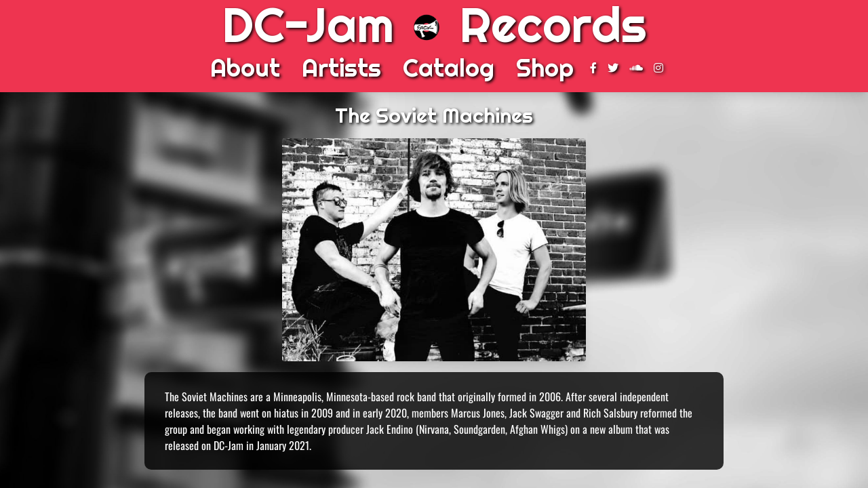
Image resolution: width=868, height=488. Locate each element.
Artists (341, 68)
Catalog (449, 68)
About (245, 68)
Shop (545, 68)
